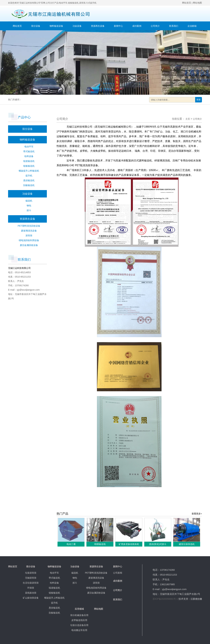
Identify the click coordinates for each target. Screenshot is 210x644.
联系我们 (174, 26)
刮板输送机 (29, 185)
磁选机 (29, 201)
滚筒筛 (29, 235)
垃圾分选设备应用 (79, 625)
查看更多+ (197, 514)
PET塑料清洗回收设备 (29, 226)
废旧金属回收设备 (29, 245)
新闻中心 (118, 26)
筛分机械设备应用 (79, 615)
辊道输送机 (29, 161)
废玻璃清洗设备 (29, 231)
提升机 (29, 176)
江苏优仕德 (196, 599)
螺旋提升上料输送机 (29, 171)
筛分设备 (36, 26)
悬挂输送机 (29, 180)
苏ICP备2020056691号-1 (165, 599)
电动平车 (29, 147)
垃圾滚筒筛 (31, 573)
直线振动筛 (31, 593)
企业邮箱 (192, 26)
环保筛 (31, 588)
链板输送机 (29, 166)
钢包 (29, 206)
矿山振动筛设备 (31, 598)
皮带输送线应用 (79, 620)
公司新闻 (118, 573)
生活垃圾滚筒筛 (31, 583)
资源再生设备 (98, 26)
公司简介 (155, 26)
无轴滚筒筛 (31, 578)
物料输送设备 (56, 26)
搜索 (199, 100)
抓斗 (29, 210)
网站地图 (197, 3)
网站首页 (187, 3)
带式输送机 (29, 151)
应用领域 (79, 609)
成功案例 (137, 26)
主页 (188, 119)
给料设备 (29, 156)
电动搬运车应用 (79, 630)
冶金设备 (77, 26)
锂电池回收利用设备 (29, 240)
